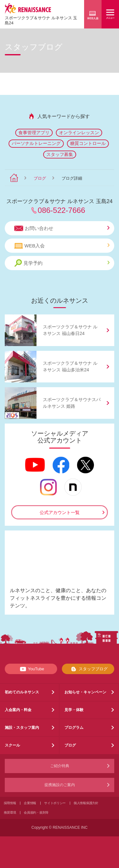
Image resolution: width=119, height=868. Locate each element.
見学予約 (62, 263)
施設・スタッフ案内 (22, 728)
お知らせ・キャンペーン (85, 692)
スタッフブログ (88, 669)
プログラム (74, 728)
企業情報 (30, 803)
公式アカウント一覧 (60, 512)
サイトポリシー (55, 803)
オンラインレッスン (79, 133)
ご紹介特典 (60, 766)
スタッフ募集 (60, 154)
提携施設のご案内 (60, 785)
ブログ (40, 178)
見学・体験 (74, 710)
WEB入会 (62, 246)
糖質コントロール (88, 143)
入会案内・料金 (18, 710)
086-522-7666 (61, 210)
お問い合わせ (62, 228)
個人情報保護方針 (86, 803)
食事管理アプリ (34, 133)
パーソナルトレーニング (36, 143)
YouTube (31, 669)
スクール (12, 745)
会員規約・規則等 (36, 812)
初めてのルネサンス (22, 692)
